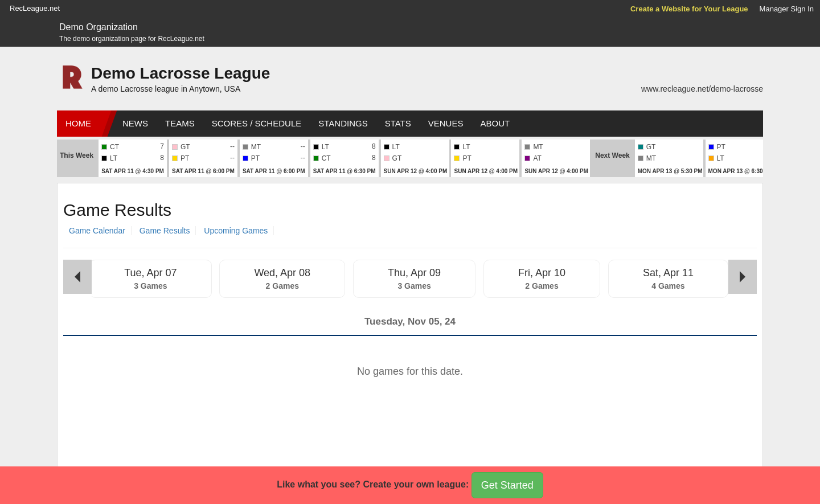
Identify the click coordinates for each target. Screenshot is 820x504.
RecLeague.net (35, 8)
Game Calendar (97, 231)
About (495, 123)
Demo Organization (99, 27)
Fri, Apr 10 (542, 273)
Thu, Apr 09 (414, 273)
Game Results (165, 231)
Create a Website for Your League (689, 9)
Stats (398, 123)
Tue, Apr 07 (150, 273)
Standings (343, 123)
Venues (446, 123)
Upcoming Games (236, 231)
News (135, 123)
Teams (180, 123)
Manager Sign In (787, 9)
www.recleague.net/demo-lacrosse (702, 89)
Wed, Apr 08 (282, 273)
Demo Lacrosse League (181, 73)
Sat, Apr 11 (668, 273)
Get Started (507, 485)
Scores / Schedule (257, 123)
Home (78, 123)
